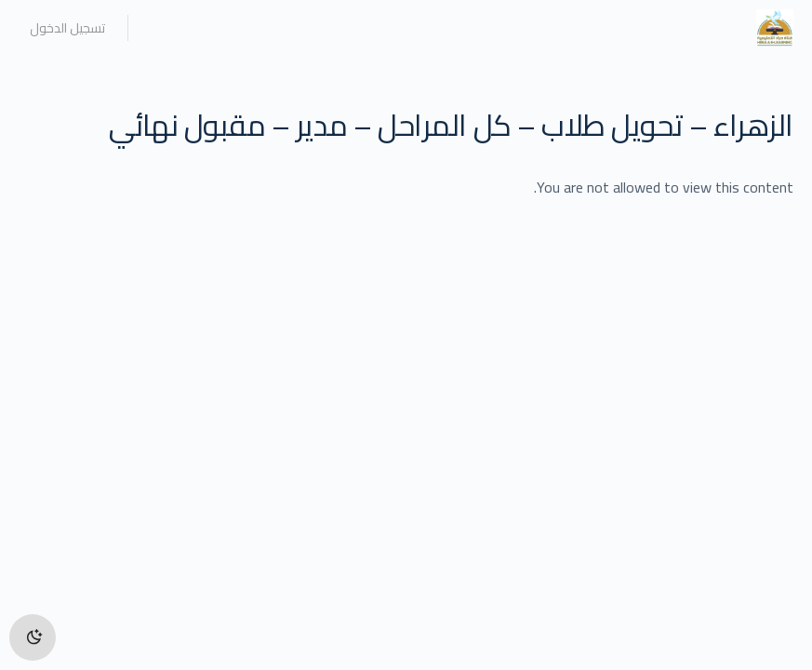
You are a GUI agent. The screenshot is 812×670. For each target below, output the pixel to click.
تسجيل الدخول (67, 28)
